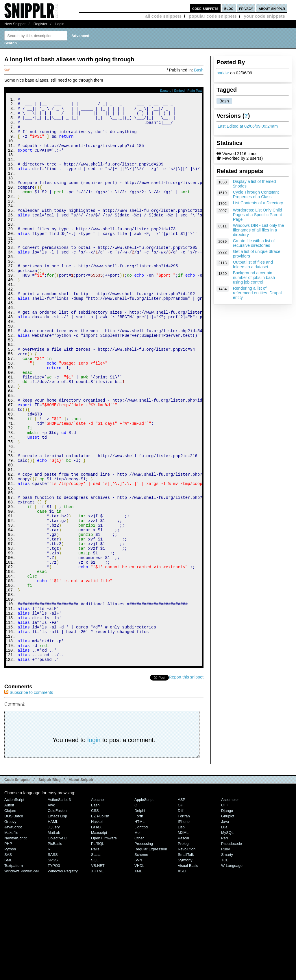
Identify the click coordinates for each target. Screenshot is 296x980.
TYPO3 (54, 971)
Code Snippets (17, 886)
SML (8, 966)
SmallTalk (186, 960)
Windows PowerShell (22, 977)
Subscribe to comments (29, 798)
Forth (139, 922)
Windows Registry (63, 977)
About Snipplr (81, 886)
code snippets (205, 8)
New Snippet (15, 24)
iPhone (184, 927)
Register (40, 24)
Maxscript (99, 938)
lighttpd (141, 933)
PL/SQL (98, 949)
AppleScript (144, 905)
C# (180, 911)
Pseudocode (232, 949)
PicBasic (55, 949)
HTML (139, 927)
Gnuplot (228, 922)
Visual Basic (188, 971)
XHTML (97, 977)
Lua (224, 933)
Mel (137, 938)
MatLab (54, 938)
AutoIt (9, 911)
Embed (179, 91)
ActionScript (14, 905)
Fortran (184, 922)
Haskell (97, 927)
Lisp (181, 933)
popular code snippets (213, 16)
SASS (53, 960)
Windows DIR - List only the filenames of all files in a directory (259, 230)
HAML (53, 927)
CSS (95, 916)
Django (227, 916)
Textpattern (14, 971)
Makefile (11, 938)
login (94, 846)
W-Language (232, 971)
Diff (181, 916)
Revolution (187, 955)
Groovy (10, 927)
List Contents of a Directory (258, 203)
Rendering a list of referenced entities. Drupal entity (257, 293)
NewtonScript (15, 944)
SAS (8, 960)
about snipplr (272, 8)
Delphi (140, 916)
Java (225, 927)
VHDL (139, 971)
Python (10, 955)
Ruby (225, 955)
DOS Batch (14, 922)
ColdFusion (57, 916)
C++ (225, 911)
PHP (8, 949)
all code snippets (163, 16)
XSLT (182, 977)
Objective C (57, 944)
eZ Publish (100, 922)
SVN (138, 966)
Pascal (183, 944)
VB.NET (98, 971)
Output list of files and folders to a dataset (253, 264)
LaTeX (96, 933)
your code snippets (264, 16)
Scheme (141, 960)
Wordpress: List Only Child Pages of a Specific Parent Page (258, 215)
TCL (225, 966)
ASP (182, 905)
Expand (166, 91)
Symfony (185, 966)
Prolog (183, 949)
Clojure (10, 916)
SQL (95, 966)
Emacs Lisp (57, 922)
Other (139, 944)
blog (229, 8)
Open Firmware (104, 944)
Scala (96, 960)
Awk (51, 911)
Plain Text (195, 91)
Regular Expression (151, 955)
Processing (144, 949)
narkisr (223, 73)
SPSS (53, 966)
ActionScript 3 (59, 905)
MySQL (227, 938)
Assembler (230, 905)
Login (60, 24)
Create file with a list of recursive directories (254, 243)
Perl (224, 944)
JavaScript (13, 933)
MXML (183, 938)
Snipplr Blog (50, 886)
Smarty (227, 960)
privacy (246, 8)
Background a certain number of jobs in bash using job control (254, 277)
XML (138, 977)
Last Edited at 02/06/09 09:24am (248, 126)
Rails (95, 955)
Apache (97, 905)
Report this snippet (186, 783)
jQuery (54, 933)
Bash (224, 101)
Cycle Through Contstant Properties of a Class (256, 194)
